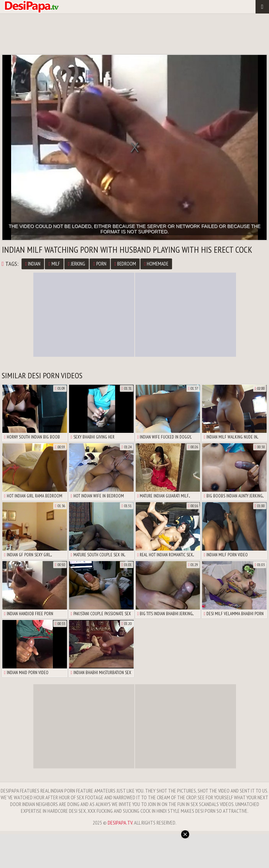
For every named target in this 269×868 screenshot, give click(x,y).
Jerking (77, 264)
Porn (100, 264)
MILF (54, 264)
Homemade (156, 264)
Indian (33, 264)
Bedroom (125, 264)
